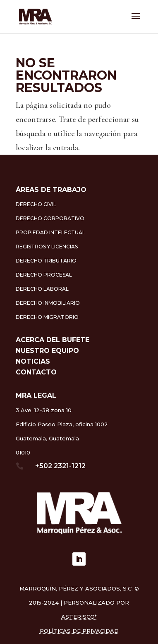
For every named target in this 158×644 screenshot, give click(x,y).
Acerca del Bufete (53, 340)
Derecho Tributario (46, 261)
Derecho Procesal (44, 275)
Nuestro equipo (47, 351)
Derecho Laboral (42, 289)
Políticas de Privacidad (79, 631)
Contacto (36, 372)
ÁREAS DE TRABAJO (51, 190)
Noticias (33, 361)
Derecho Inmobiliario (48, 303)
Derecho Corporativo (50, 218)
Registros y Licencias (47, 247)
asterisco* (79, 617)
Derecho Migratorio (47, 317)
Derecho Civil (36, 204)
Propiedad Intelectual (50, 232)
